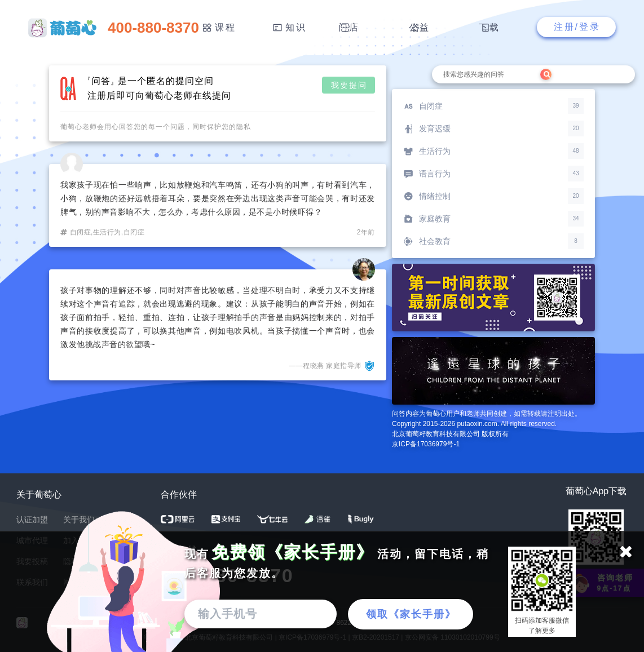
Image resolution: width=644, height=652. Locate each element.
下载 (489, 27)
